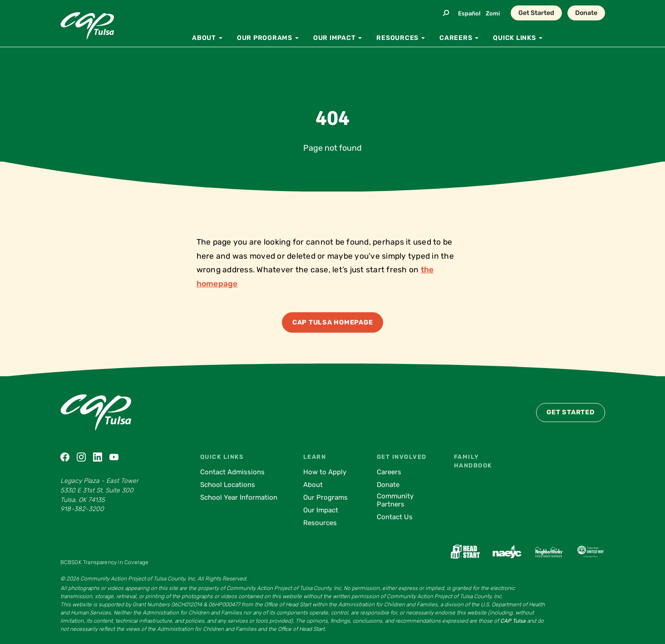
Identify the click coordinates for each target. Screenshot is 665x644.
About (313, 485)
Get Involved (402, 457)
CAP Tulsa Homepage (333, 322)
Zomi (493, 13)
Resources (320, 523)
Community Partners (395, 500)
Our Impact (321, 510)
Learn (315, 457)
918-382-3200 (82, 509)
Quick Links (222, 457)
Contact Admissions (232, 472)
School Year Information (239, 497)
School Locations (228, 485)
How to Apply (325, 472)
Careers (389, 472)
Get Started (536, 13)
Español (469, 13)
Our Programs (325, 497)
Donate (586, 13)
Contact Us (395, 517)
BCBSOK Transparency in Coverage (105, 562)
